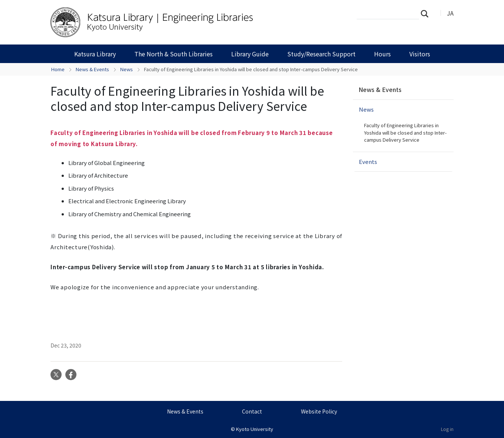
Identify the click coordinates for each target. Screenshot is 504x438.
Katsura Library (95, 54)
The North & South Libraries (174, 54)
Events (368, 162)
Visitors (420, 54)
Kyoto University (255, 429)
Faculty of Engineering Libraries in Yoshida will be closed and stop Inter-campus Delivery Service (405, 132)
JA (450, 13)
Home (58, 69)
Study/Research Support (321, 54)
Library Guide (250, 54)
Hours (382, 54)
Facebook (71, 375)
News (127, 69)
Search (427, 13)
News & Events (92, 69)
